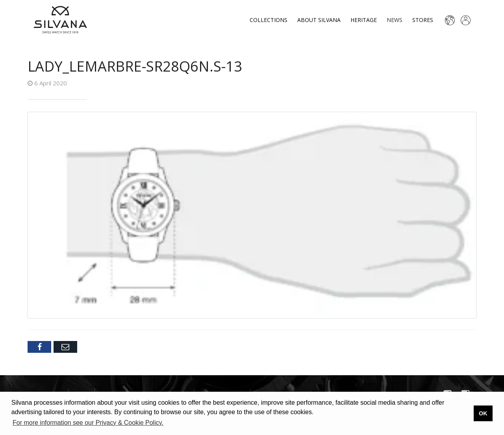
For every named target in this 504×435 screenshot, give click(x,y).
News (395, 20)
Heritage (364, 20)
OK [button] (483, 413)
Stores (423, 20)
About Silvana (319, 20)
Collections (269, 20)
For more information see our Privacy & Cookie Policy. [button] (88, 423)
